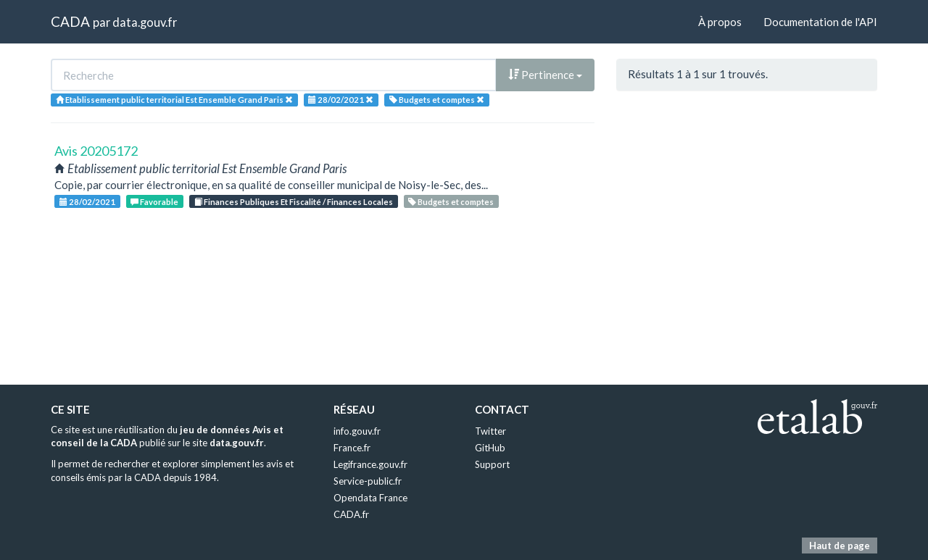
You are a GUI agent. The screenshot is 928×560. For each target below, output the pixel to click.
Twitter (490, 431)
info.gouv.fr (357, 431)
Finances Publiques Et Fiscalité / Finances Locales (294, 202)
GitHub (490, 448)
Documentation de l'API (820, 22)
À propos (720, 22)
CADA (70, 21)
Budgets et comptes (451, 202)
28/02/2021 (87, 202)
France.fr (352, 448)
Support (492, 464)
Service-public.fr (368, 481)
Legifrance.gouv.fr (370, 464)
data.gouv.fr (145, 22)
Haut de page (840, 546)
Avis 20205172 (96, 151)
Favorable (154, 202)
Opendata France (370, 498)
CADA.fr (351, 514)
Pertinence (545, 75)
